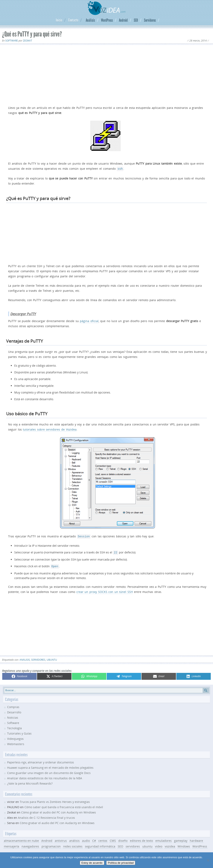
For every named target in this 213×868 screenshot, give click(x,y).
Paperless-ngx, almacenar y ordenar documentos (41, 761)
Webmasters (16, 742)
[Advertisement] (106, 74)
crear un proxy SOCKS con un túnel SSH (105, 590)
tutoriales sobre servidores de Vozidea (50, 429)
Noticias (13, 716)
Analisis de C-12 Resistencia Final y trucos (46, 816)
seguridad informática (100, 845)
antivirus (61, 839)
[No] (208, 860)
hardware (196, 839)
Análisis (90, 20)
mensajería (12, 845)
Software (12, 41)
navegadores (30, 845)
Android (123, 20)
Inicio (59, 20)
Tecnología (14, 726)
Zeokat (28, 41)
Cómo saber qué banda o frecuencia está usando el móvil (64, 805)
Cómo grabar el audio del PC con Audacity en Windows (59, 811)
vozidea (170, 845)
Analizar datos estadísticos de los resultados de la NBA (45, 777)
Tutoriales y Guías (19, 732)
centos (103, 839)
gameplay (181, 839)
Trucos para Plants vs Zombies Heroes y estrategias (55, 800)
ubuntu (52, 658)
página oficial (89, 321)
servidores (38, 658)
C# (94, 839)
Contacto (73, 20)
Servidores (150, 20)
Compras (13, 705)
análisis (25, 658)
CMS (113, 839)
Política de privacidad (121, 863)
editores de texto (141, 839)
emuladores (164, 839)
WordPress (107, 20)
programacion (51, 845)
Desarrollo (14, 711)
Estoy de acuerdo (92, 863)
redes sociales (73, 845)
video (159, 845)
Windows (184, 845)
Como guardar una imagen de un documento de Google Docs (49, 771)
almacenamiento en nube (21, 839)
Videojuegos (15, 737)
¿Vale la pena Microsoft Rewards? (30, 782)
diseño (123, 839)
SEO (136, 20)
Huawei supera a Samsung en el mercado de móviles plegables (50, 766)
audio (86, 839)
